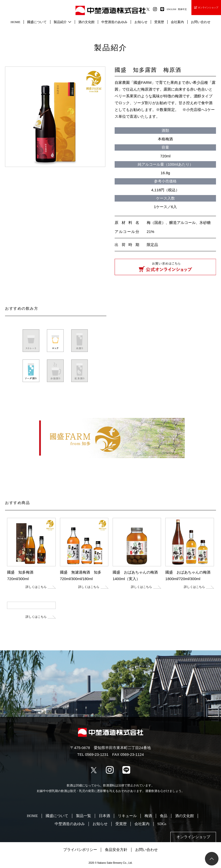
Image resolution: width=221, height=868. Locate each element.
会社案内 (177, 22)
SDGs (162, 824)
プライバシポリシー (80, 850)
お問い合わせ (201, 22)
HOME (15, 22)
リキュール (127, 816)
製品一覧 (84, 816)
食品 (164, 816)
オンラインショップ (206, 7)
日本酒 (104, 816)
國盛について (37, 22)
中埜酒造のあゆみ (114, 22)
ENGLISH (172, 9)
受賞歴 (159, 22)
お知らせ (141, 22)
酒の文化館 (86, 22)
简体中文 (182, 9)
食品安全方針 (116, 850)
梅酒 (148, 816)
